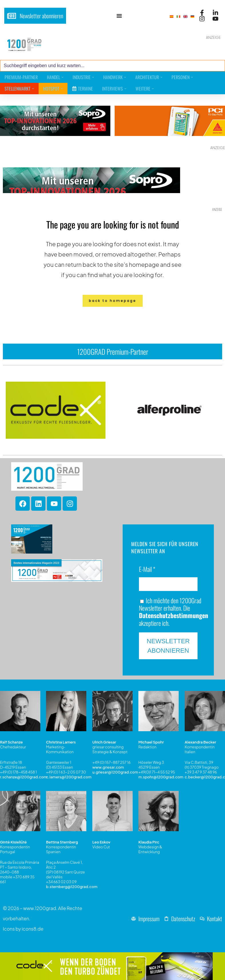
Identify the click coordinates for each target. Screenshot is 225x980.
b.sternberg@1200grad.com (72, 887)
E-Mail (147, 569)
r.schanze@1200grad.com (23, 777)
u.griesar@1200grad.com (115, 772)
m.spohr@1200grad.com (161, 777)
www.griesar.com (108, 767)
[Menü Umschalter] (119, 16)
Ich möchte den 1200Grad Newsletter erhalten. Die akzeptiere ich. (174, 612)
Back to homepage (113, 301)
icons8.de (33, 929)
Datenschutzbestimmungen (174, 615)
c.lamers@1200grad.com (69, 777)
